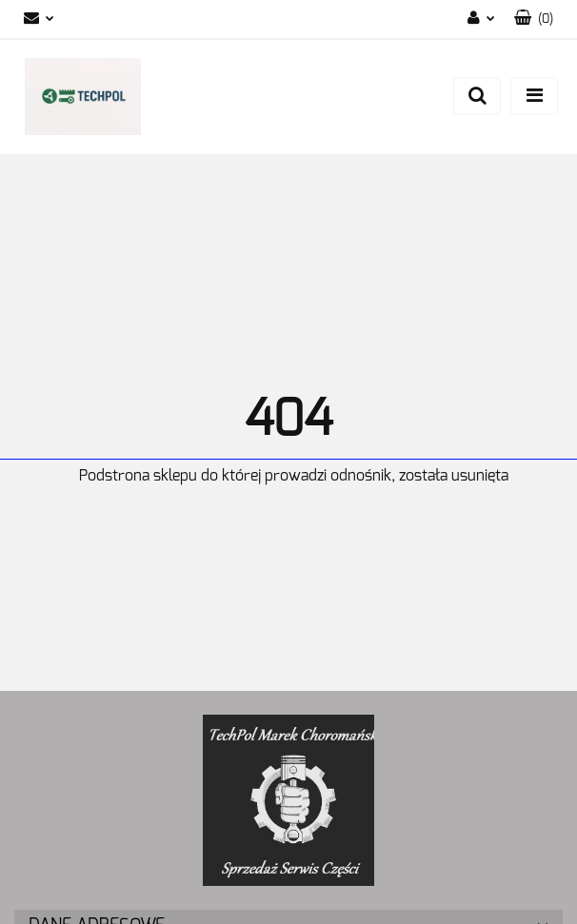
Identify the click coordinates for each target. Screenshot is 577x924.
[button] (534, 20)
